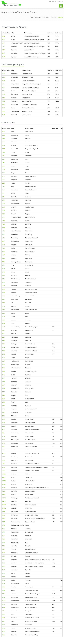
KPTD (4, 505)
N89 (3, 556)
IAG (3, 84)
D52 (3, 378)
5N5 (3, 276)
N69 (3, 546)
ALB (3, 36)
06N (3, 135)
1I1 (3, 193)
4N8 (3, 258)
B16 (3, 340)
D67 (3, 385)
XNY (4, 635)
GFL (3, 447)
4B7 (3, 241)
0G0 (3, 145)
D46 (3, 368)
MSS (4, 98)
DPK (4, 423)
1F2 (3, 176)
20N (3, 207)
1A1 (3, 156)
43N (3, 221)
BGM (4, 77)
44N (3, 224)
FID (3, 433)
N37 (3, 536)
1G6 (3, 183)
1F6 (3, 180)
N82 (3, 553)
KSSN (4, 508)
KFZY (4, 477)
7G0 (3, 286)
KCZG (4, 474)
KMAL (4, 495)
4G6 (3, 248)
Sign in (60, 2)
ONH (4, 594)
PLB (3, 597)
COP (4, 347)
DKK (4, 419)
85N (3, 293)
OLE (4, 590)
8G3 (3, 303)
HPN (4, 43)
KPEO (4, 501)
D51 (3, 375)
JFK (3, 47)
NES (4, 563)
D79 (3, 395)
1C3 (3, 166)
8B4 (3, 299)
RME (4, 108)
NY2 (3, 577)
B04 (3, 337)
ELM (4, 81)
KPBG (4, 498)
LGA (4, 50)
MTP (4, 522)
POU (4, 601)
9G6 (3, 323)
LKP (3, 512)
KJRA (4, 488)
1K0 (3, 200)
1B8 (3, 163)
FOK (4, 440)
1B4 (3, 159)
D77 (3, 392)
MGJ (4, 515)
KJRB (4, 491)
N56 (3, 539)
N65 (3, 543)
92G (3, 306)
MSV (4, 519)
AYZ (3, 330)
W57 (4, 625)
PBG (4, 105)
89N (3, 296)
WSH (4, 628)
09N (3, 139)
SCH (4, 611)
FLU (3, 436)
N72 (3, 549)
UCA (4, 621)
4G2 (3, 245)
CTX (4, 354)
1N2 (3, 204)
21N (3, 210)
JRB (3, 467)
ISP (3, 87)
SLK (3, 111)
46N (3, 228)
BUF (4, 40)
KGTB (4, 481)
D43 (3, 364)
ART (4, 74)
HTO (4, 457)
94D (3, 310)
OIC (3, 587)
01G (3, 132)
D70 (3, 388)
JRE (3, 471)
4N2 (3, 252)
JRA (3, 464)
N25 (3, 529)
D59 (3, 382)
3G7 (3, 217)
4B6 (3, 238)
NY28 (4, 580)
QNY (4, 604)
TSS (3, 618)
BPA (3, 344)
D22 (3, 358)
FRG (4, 443)
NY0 (3, 570)
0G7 (3, 149)
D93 (3, 416)
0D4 (3, 142)
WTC (4, 631)
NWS (4, 566)
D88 (3, 409)
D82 (3, 402)
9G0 (3, 313)
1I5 (3, 197)
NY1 (3, 573)
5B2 (3, 262)
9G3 (3, 317)
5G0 (3, 269)
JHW (4, 94)
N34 (3, 532)
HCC (4, 453)
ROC (4, 53)
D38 (3, 361)
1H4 (3, 190)
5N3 (3, 272)
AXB (4, 327)
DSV (4, 426)
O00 (3, 584)
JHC (3, 460)
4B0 (3, 231)
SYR (4, 57)
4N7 (3, 255)
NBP (4, 560)
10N (3, 152)
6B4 (3, 279)
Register (52, 2)
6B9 (3, 282)
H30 (3, 450)
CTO (4, 351)
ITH (3, 91)
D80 (3, 399)
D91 (3, 412)
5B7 (3, 265)
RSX (4, 607)
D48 (3, 371)
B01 (3, 334)
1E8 (3, 173)
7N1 (3, 289)
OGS (4, 101)
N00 (3, 525)
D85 (3, 406)
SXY (4, 614)
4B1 (3, 234)
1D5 (3, 169)
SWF (4, 115)
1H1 (3, 186)
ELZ (3, 430)
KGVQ (4, 484)
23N (3, 214)
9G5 (3, 320)
